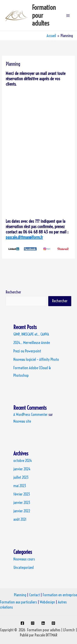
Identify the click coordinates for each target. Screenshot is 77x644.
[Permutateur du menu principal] (68, 15)
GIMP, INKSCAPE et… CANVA (31, 334)
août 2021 (20, 519)
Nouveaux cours (24, 559)
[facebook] (23, 623)
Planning (20, 595)
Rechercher (13, 292)
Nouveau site (22, 421)
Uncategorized (24, 568)
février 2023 (22, 494)
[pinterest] (54, 623)
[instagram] (33, 623)
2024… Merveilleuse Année (32, 343)
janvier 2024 (22, 469)
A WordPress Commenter (30, 415)
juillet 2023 (21, 477)
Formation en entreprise (60, 595)
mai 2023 (20, 486)
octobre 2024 (23, 461)
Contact (34, 595)
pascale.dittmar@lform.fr (24, 237)
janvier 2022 (22, 511)
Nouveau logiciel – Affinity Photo (36, 359)
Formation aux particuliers (18, 602)
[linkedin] (44, 623)
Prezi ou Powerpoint (27, 351)
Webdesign (47, 602)
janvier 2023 (22, 503)
